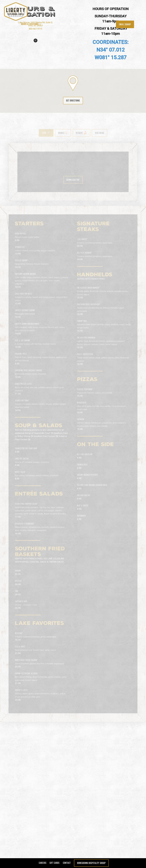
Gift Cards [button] (108, 24)
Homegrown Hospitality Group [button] (91, 863)
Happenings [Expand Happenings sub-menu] (93, 24)
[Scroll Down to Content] (73, 600)
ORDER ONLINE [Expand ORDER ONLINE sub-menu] (50, 24)
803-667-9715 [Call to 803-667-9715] (36, 640)
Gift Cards (55, 863)
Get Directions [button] (73, 716)
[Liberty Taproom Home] (19, 11)
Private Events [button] (77, 24)
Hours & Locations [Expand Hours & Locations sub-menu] (30, 24)
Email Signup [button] (125, 24)
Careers (43, 863)
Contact (67, 863)
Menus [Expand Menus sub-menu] (63, 24)
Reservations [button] (12, 24)
